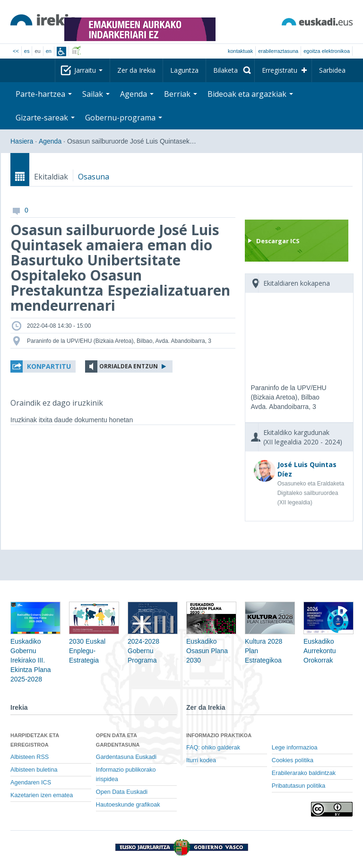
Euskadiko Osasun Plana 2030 (211, 639)
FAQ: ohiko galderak (213, 748)
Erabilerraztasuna (278, 51)
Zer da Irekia (136, 70)
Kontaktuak (240, 51)
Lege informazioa (295, 748)
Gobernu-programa (124, 118)
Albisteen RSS (30, 757)
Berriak (181, 94)
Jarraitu (88, 70)
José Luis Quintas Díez (307, 469)
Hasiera (22, 141)
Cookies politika (293, 760)
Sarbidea (332, 70)
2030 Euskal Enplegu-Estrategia (94, 639)
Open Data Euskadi (122, 792)
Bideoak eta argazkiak (250, 94)
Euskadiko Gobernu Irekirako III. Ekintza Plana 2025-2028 (35, 649)
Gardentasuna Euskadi (126, 757)
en (49, 51)
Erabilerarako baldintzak (304, 773)
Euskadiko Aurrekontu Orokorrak (328, 639)
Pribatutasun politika (298, 786)
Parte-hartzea (44, 94)
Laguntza (184, 70)
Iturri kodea (201, 760)
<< (16, 51)
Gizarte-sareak (45, 118)
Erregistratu (280, 70)
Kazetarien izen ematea (42, 795)
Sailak (96, 94)
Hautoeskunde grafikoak (128, 805)
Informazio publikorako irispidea (126, 774)
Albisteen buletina (34, 770)
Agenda (137, 94)
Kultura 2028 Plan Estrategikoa (270, 639)
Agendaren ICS (31, 783)
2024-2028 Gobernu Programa (153, 639)
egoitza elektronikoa (327, 51)
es (27, 51)
